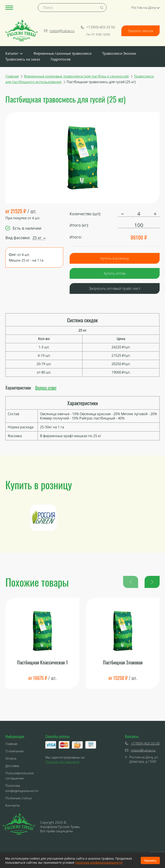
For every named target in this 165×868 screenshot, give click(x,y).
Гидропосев (61, 59)
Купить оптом (115, 273)
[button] (152, 582)
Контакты (13, 805)
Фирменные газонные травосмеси (63, 53)
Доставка (12, 766)
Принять (150, 860)
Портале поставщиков (62, 762)
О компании (15, 751)
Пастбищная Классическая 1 (42, 662)
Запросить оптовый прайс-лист (115, 288)
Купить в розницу (115, 258)
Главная (12, 76)
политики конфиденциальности (99, 863)
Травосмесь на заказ (23, 59)
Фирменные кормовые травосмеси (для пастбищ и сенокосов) (76, 76)
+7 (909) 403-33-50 (98, 27)
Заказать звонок (141, 31)
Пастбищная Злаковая (123, 662)
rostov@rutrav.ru (59, 31)
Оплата (11, 758)
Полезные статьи (18, 798)
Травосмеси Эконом (119, 53)
